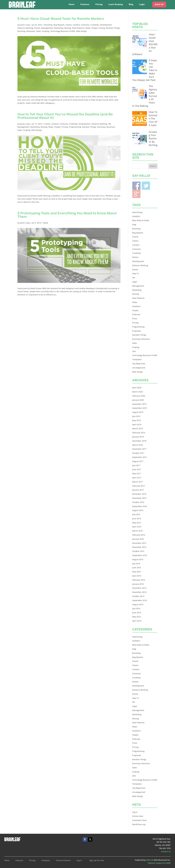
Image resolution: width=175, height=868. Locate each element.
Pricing (99, 5)
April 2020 (137, 388)
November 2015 (139, 547)
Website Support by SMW (159, 863)
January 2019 (138, 437)
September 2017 (140, 457)
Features (85, 5)
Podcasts (136, 314)
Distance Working (25, 28)
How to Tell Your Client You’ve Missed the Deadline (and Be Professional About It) (65, 116)
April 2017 (137, 478)
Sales (39, 31)
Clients (69, 25)
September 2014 (140, 600)
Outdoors (136, 306)
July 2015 (136, 564)
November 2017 (139, 449)
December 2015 (139, 543)
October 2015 (138, 551)
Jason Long (25, 25)
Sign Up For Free (97, 861)
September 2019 (140, 408)
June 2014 (137, 613)
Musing (68, 28)
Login (142, 5)
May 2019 (137, 420)
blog (134, 225)
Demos (135, 257)
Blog (131, 5)
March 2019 (138, 428)
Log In (79, 861)
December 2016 (139, 494)
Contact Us (166, 851)
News (88, 28)
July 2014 (136, 608)
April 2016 (137, 527)
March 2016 (138, 531)
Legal (135, 282)
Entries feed (138, 816)
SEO (134, 351)
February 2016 (139, 535)
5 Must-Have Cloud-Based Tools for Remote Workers (61, 19)
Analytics (136, 216)
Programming (75, 127)
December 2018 (139, 441)
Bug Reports (59, 25)
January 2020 (138, 400)
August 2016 (138, 510)
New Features (78, 28)
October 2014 (138, 596)
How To (136, 274)
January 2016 (138, 539)
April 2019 (137, 425)
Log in (135, 812)
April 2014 (137, 621)
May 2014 (137, 617)
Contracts (85, 25)
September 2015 (140, 555)
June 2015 (137, 568)
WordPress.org (139, 824)
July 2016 (136, 514)
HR (110, 124)
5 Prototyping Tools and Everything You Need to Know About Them (67, 215)
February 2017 (139, 486)
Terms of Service (63, 861)
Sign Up (159, 5)
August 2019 (138, 412)
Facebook (136, 186)
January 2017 (138, 490)
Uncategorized (139, 368)
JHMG (148, 860)
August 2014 (138, 604)
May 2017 (137, 474)
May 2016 (137, 523)
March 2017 (138, 482)
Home (72, 5)
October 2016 (138, 502)
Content (76, 25)
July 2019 (136, 416)
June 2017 (137, 469)
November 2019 (139, 404)
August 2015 (138, 559)
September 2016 (140, 506)
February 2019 (139, 433)
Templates (137, 359)
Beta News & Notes (141, 220)
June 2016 (137, 519)
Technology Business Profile (63, 31)
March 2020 (138, 392)
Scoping (45, 31)
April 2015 (137, 576)
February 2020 (139, 396)
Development (106, 25)
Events (37, 28)
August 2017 (138, 461)
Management (47, 28)
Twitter (146, 186)
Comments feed (139, 820)
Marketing (59, 28)
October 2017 (138, 453)
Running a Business (26, 31)
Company (46, 861)
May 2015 (137, 572)
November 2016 (139, 498)
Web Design (82, 31)
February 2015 (139, 580)
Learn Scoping (116, 5)
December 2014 (139, 588)
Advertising (137, 212)
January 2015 (138, 584)
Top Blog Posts (139, 364)
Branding (48, 25)
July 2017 (136, 465)
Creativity (95, 25)
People (94, 28)
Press (135, 319)
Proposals (137, 331)
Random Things (113, 28)
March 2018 (138, 445)
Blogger (136, 194)
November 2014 (139, 592)
